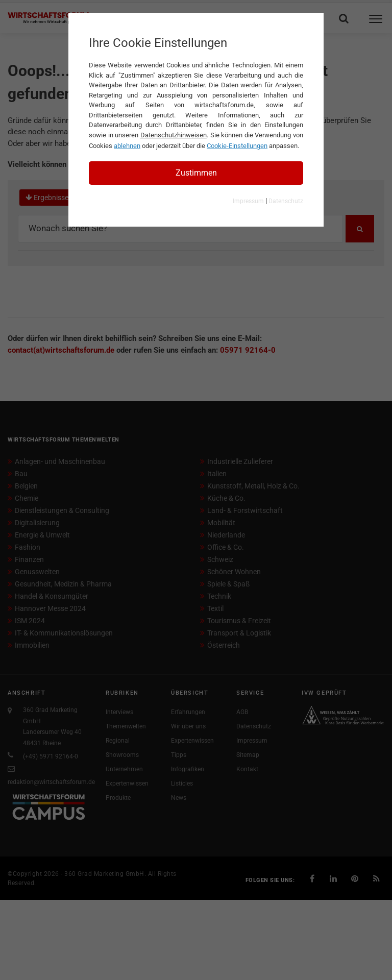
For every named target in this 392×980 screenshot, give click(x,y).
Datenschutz (286, 201)
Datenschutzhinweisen (174, 135)
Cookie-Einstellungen (237, 146)
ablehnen (127, 146)
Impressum (248, 201)
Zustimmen (196, 173)
